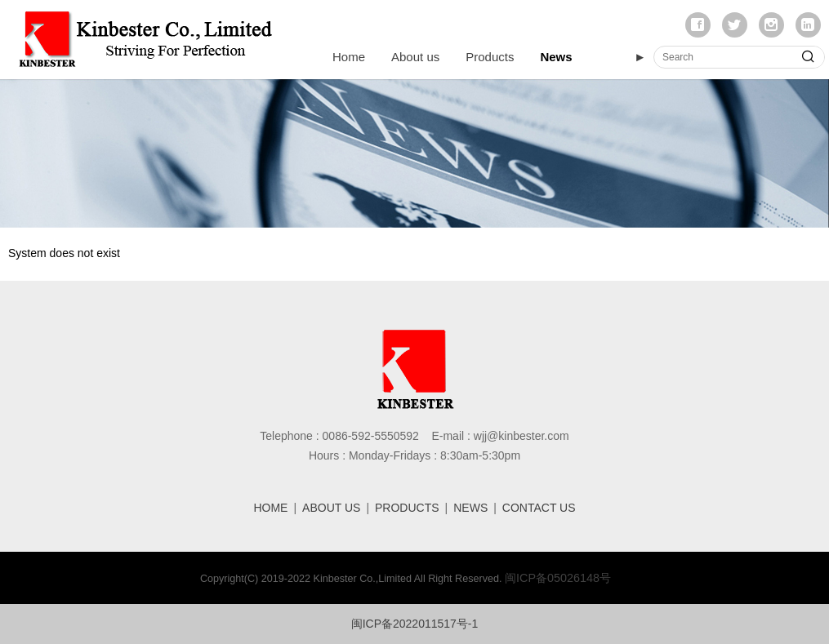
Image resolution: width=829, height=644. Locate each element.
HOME (270, 508)
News (556, 57)
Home (349, 57)
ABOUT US (331, 508)
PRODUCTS (407, 508)
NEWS (470, 508)
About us (415, 57)
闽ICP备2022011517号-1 (415, 624)
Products (490, 57)
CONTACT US (539, 508)
